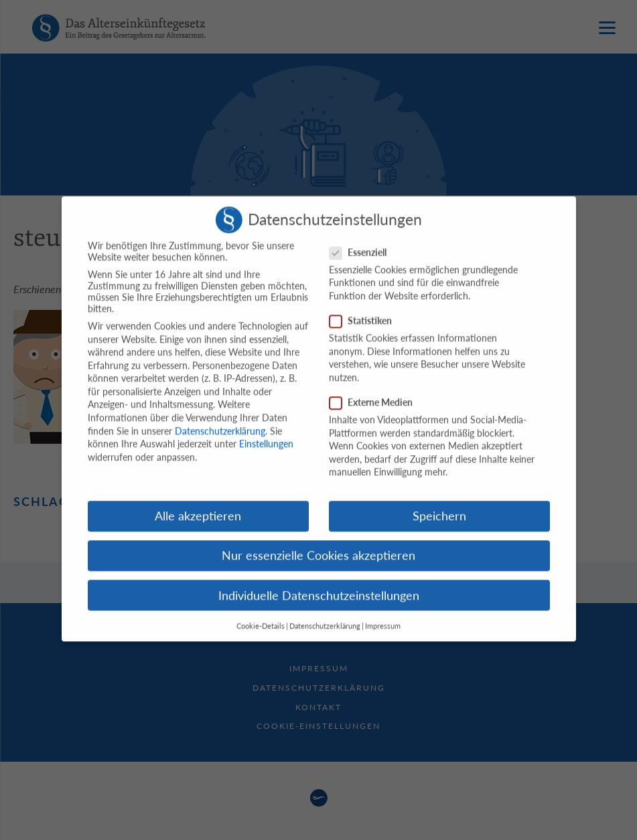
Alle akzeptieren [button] (198, 504)
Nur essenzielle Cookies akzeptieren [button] (318, 544)
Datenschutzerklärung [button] (325, 614)
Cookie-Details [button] (261, 614)
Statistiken (365, 309)
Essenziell (362, 241)
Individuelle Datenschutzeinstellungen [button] (319, 583)
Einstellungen (266, 432)
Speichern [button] (439, 504)
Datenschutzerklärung (220, 419)
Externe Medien (375, 391)
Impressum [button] (383, 614)
